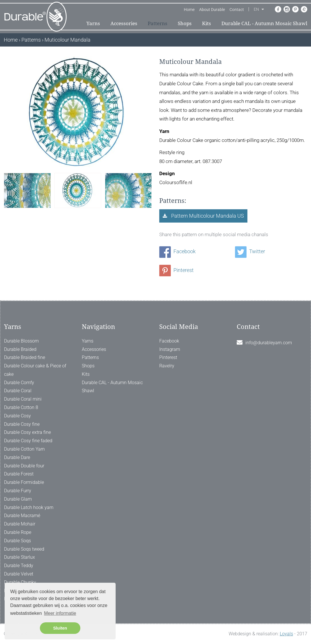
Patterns (158, 23)
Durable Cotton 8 (21, 407)
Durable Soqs (17, 541)
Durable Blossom (21, 341)
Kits (207, 23)
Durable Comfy (19, 383)
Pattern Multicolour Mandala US (207, 216)
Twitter (250, 251)
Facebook (177, 251)
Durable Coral (18, 391)
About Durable (212, 10)
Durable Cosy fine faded (28, 441)
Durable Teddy (19, 566)
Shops (185, 23)
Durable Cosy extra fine (27, 432)
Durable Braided (20, 349)
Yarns (93, 23)
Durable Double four (24, 466)
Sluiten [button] (60, 628)
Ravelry (167, 366)
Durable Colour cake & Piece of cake (35, 370)
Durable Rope (18, 532)
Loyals (286, 634)
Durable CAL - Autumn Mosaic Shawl (264, 23)
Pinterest (176, 270)
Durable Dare (17, 457)
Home (189, 10)
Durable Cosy (17, 416)
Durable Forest (19, 474)
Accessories (124, 23)
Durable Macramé (22, 516)
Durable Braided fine (25, 357)
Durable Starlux (20, 557)
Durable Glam (18, 499)
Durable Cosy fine (22, 424)
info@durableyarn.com (269, 343)
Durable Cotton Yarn (24, 449)
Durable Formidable (24, 482)
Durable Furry (18, 491)
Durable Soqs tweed (24, 549)
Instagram (170, 349)
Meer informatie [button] (60, 613)
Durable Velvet (19, 574)
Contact (237, 10)
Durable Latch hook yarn (29, 507)
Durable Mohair (20, 524)
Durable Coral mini (23, 399)
